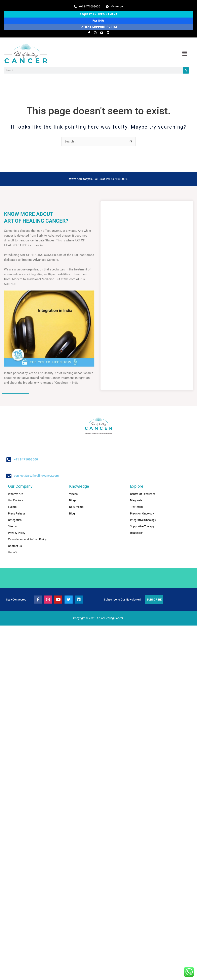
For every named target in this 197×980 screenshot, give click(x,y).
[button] (185, 54)
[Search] (186, 71)
